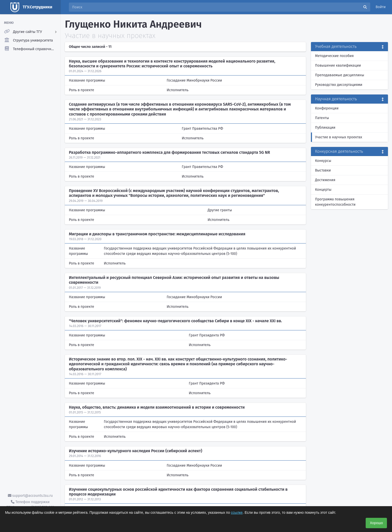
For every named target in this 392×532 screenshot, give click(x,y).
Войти (381, 7)
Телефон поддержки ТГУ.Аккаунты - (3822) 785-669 (30, 505)
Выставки (323, 170)
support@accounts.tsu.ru (30, 496)
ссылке (237, 512)
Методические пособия (334, 56)
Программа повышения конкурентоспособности (335, 202)
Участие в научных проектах (339, 137)
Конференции (327, 108)
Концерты (323, 190)
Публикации (325, 128)
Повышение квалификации (338, 65)
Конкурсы (323, 161)
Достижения (325, 180)
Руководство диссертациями (339, 85)
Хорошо (376, 523)
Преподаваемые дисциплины (340, 75)
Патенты (322, 118)
